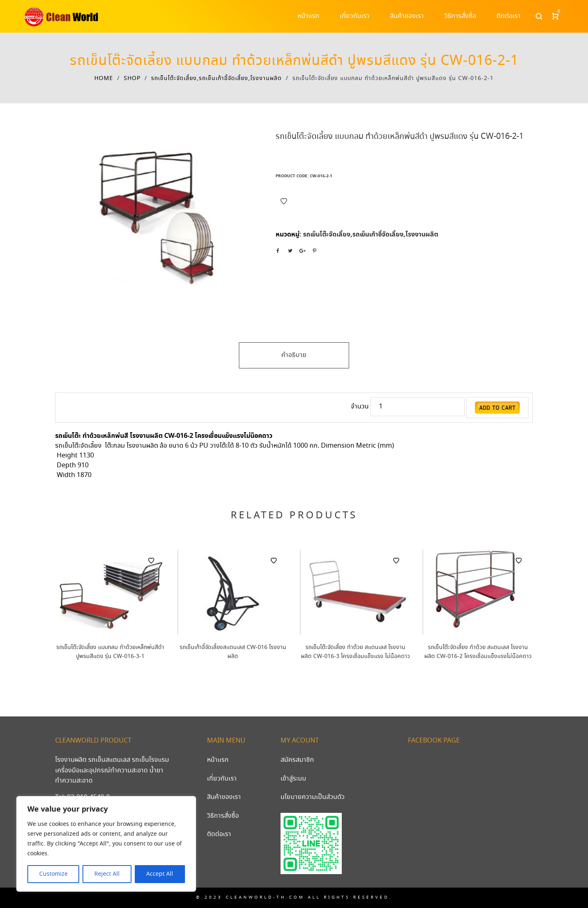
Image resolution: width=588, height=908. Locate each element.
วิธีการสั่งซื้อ (223, 816)
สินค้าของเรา (224, 797)
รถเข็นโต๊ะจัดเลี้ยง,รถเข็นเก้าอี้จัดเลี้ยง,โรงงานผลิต (216, 78)
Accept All (160, 874)
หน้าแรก (218, 760)
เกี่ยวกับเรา (222, 779)
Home (104, 78)
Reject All (107, 874)
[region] (106, 844)
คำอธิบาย (294, 355)
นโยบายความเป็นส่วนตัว (313, 797)
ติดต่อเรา (219, 834)
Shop (132, 78)
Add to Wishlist (284, 201)
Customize (53, 874)
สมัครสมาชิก (297, 760)
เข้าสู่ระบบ (293, 779)
